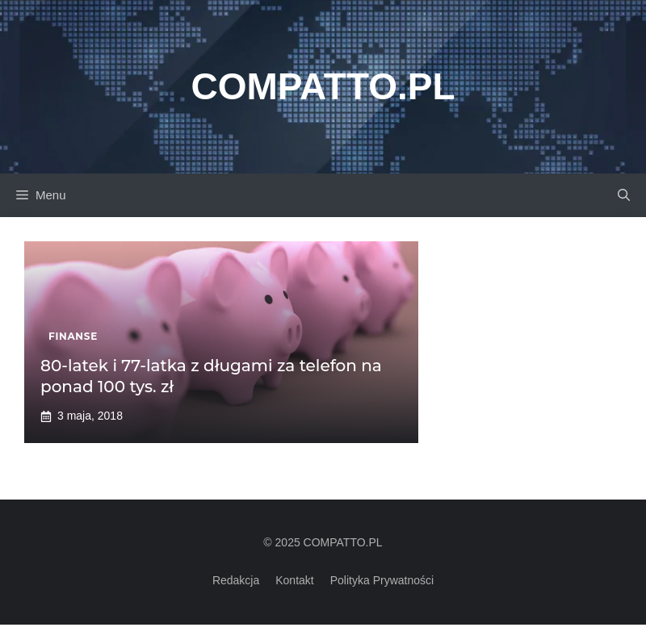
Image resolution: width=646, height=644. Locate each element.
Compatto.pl (323, 86)
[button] (624, 195)
